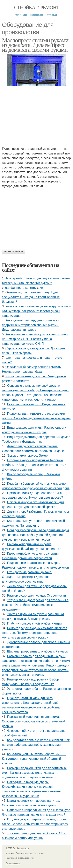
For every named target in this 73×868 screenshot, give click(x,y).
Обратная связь (13, 863)
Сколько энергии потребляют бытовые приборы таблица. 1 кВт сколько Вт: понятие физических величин (34, 465)
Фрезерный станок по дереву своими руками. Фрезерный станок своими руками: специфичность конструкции (36, 283)
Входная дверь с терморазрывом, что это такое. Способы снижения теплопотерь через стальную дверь (35, 824)
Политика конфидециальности (20, 858)
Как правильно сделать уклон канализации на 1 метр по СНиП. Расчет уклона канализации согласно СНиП (35, 339)
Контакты (10, 853)
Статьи (52, 15)
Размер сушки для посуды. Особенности (36, 595)
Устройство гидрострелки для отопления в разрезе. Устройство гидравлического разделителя (35, 605)
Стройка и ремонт (36, 7)
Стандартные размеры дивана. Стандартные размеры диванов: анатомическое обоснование (27, 577)
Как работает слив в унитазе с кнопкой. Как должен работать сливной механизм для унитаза (36, 745)
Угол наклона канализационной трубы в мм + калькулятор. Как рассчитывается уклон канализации (36, 311)
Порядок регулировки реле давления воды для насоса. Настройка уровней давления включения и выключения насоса (35, 535)
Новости (37, 15)
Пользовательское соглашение (30, 853)
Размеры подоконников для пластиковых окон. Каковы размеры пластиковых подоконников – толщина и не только (34, 773)
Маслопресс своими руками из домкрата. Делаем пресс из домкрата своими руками (35, 45)
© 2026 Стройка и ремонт (17, 848)
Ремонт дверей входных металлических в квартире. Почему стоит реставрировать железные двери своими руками (35, 633)
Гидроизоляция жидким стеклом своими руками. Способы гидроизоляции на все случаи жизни (36, 418)
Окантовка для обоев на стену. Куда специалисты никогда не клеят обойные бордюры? (31, 297)
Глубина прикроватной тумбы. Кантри (34, 623)
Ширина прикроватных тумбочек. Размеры (38, 651)
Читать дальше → (14, 251)
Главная (21, 15)
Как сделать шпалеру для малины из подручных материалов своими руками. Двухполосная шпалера (31, 325)
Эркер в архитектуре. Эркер (27, 456)
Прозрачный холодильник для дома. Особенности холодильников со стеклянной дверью (34, 721)
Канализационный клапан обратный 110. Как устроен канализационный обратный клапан (34, 759)
